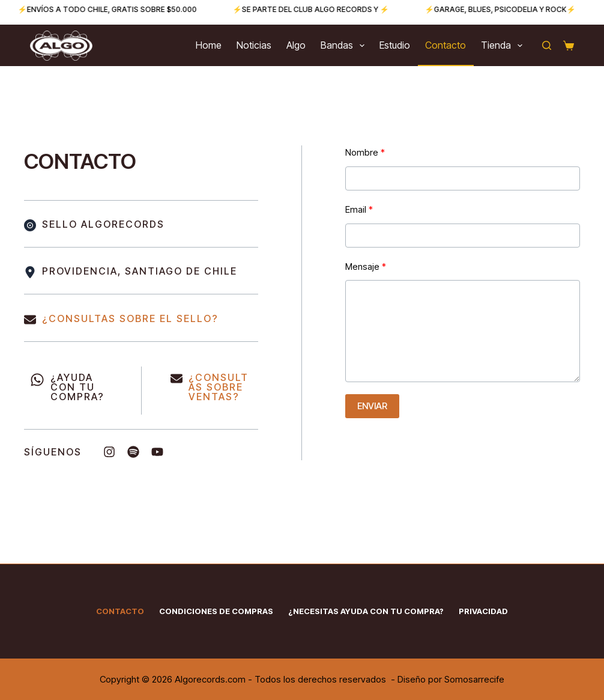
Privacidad (483, 611)
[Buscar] (547, 45)
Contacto (445, 45)
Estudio (395, 45)
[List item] (109, 452)
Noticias (254, 45)
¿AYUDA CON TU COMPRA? (77, 387)
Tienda (504, 46)
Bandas (345, 46)
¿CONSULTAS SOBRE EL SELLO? (130, 318)
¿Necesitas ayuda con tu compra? (366, 611)
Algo (296, 45)
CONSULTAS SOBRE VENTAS (219, 387)
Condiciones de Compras (216, 611)
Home (209, 45)
